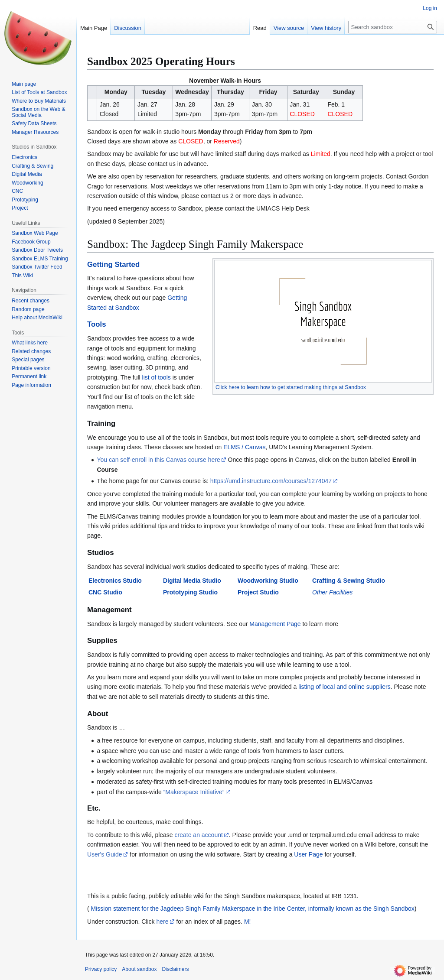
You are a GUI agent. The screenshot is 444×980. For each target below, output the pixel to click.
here (163, 922)
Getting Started (113, 264)
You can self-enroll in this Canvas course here (158, 460)
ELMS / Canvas (244, 447)
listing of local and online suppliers (344, 687)
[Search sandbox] (393, 27)
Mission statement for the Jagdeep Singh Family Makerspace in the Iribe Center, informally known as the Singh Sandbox (252, 909)
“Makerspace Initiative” (194, 792)
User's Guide (104, 854)
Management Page (275, 624)
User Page (308, 854)
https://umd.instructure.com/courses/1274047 (271, 481)
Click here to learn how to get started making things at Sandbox (291, 387)
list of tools (157, 377)
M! (248, 922)
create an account (199, 835)
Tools (97, 324)
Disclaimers (175, 969)
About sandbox (139, 969)
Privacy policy (101, 969)
